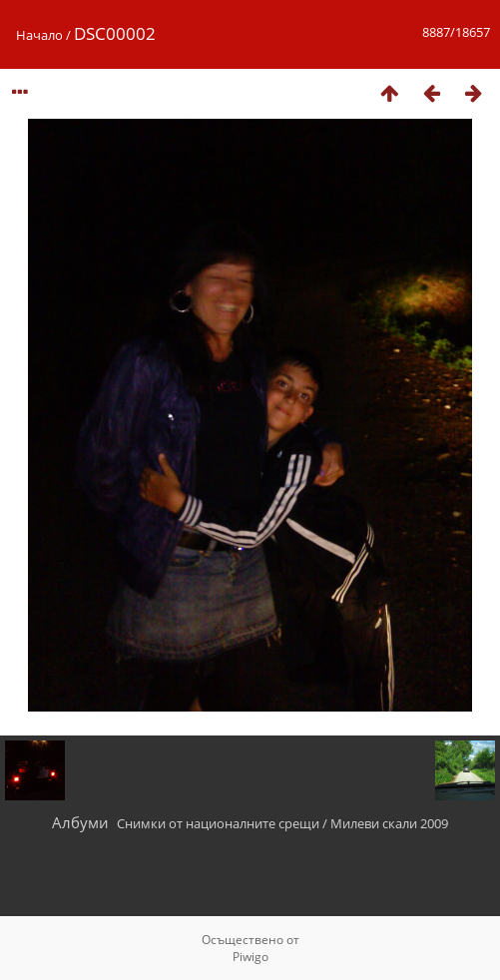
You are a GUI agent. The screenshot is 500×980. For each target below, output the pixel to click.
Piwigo (250, 957)
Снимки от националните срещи (218, 823)
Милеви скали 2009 (389, 823)
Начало (39, 35)
